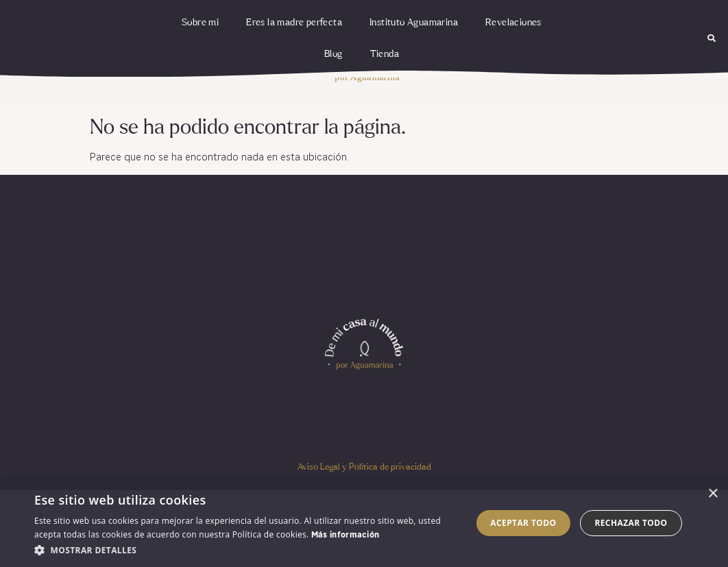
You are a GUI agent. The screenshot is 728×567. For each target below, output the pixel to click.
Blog (333, 54)
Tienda (385, 54)
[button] (712, 39)
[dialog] (364, 523)
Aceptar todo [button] (523, 523)
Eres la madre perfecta (294, 23)
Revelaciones (513, 23)
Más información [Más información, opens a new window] (345, 535)
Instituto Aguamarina (414, 23)
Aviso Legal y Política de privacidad (364, 467)
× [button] (713, 494)
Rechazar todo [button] (631, 523)
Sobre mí (200, 23)
